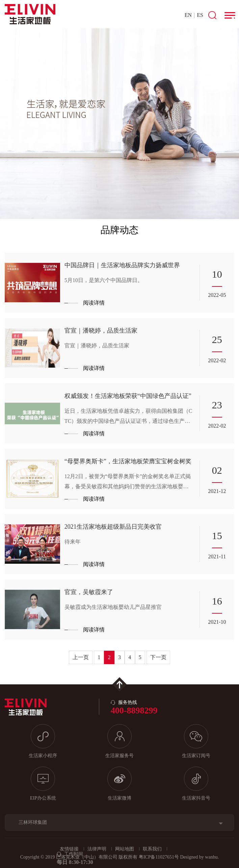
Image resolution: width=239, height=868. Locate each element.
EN (188, 15)
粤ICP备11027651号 (159, 857)
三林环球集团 (33, 822)
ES (200, 15)
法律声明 (97, 849)
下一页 (158, 657)
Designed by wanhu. (199, 857)
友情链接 (69, 849)
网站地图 (125, 849)
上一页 (81, 657)
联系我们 (152, 849)
